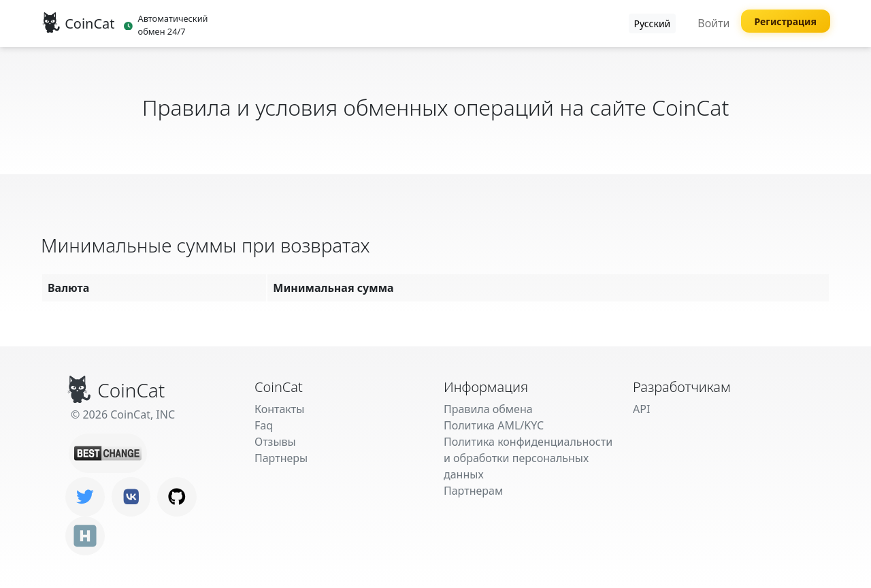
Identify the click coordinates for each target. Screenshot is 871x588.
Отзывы (275, 442)
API (641, 409)
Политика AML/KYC (494, 425)
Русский (653, 23)
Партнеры (281, 458)
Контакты (279, 409)
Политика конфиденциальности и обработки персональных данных (528, 458)
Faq (264, 425)
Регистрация (786, 21)
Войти (713, 23)
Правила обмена (488, 409)
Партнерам (473, 491)
